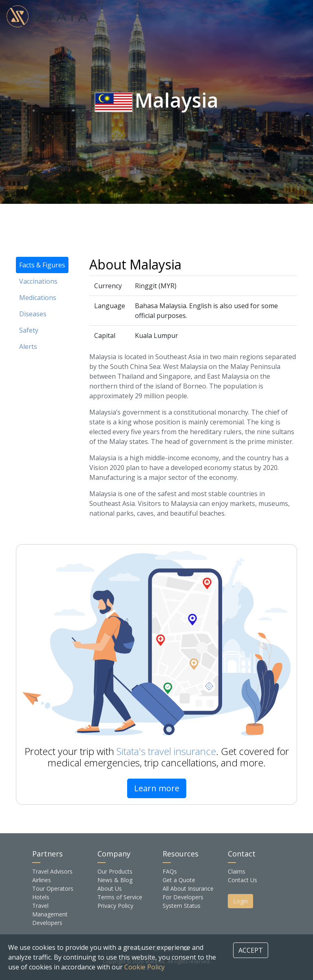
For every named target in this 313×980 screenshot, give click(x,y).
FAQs (170, 871)
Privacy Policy (115, 906)
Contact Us (242, 880)
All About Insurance (188, 888)
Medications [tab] (38, 298)
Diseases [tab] (33, 314)
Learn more (157, 788)
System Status (182, 906)
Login (240, 901)
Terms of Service (120, 897)
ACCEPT (251, 950)
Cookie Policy (144, 967)
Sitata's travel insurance (166, 751)
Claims (237, 871)
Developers (47, 923)
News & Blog (115, 880)
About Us (110, 888)
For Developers (183, 897)
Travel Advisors (52, 871)
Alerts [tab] (28, 347)
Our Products (115, 871)
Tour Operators (53, 888)
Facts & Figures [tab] (42, 265)
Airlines (42, 880)
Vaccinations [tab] (38, 281)
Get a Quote (179, 880)
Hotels (41, 897)
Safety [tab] (29, 330)
